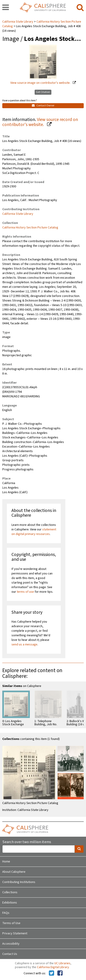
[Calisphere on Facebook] (60, 973)
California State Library (18, 22)
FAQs (6, 913)
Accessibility (11, 944)
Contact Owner (43, 106)
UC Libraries (62, 963)
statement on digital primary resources (34, 532)
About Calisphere (14, 872)
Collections (10, 892)
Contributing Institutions (19, 882)
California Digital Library (53, 967)
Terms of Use (11, 923)
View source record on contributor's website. (40, 122)
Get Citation (43, 92)
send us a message (24, 645)
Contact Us (10, 954)
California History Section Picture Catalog (30, 228)
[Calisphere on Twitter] (51, 973)
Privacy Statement (15, 933)
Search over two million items (27, 842)
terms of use (25, 592)
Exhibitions (10, 903)
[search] (80, 8)
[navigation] (6, 8)
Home (6, 862)
